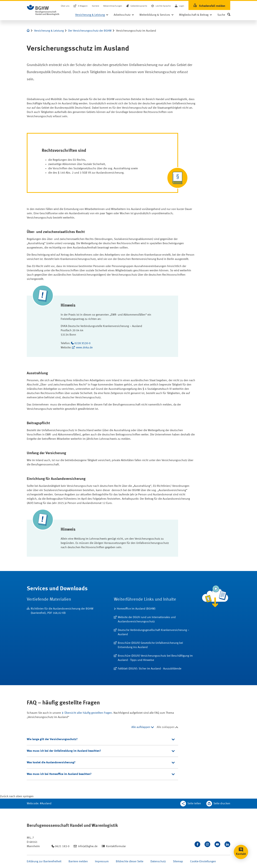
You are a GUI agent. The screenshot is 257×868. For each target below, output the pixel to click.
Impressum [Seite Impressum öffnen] (102, 862)
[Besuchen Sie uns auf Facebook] (197, 844)
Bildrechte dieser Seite (130, 862)
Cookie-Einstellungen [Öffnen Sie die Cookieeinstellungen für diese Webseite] (203, 862)
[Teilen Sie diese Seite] (191, 804)
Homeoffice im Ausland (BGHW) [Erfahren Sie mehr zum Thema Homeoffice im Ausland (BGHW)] (136, 609)
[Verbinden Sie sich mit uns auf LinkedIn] (227, 844)
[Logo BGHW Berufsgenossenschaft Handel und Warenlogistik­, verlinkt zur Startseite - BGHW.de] (43, 10)
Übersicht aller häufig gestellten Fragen (88, 713)
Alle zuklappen (166, 727)
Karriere (95, 6)
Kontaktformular (116, 846)
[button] (224, 15)
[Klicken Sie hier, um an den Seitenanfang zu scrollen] (17, 796)
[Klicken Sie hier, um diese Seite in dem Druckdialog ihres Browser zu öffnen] (218, 804)
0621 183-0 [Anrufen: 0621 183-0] (62, 846)
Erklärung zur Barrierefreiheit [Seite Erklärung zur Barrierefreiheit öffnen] (44, 862)
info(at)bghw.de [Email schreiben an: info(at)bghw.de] (88, 846)
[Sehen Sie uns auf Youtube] (217, 844)
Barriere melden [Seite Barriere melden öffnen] (78, 862)
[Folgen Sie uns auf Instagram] (207, 844)
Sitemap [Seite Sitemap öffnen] (178, 862)
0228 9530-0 (82, 343)
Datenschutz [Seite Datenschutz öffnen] (158, 862)
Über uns (65, 6)
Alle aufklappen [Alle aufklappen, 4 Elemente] (141, 727)
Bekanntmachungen (113, 6)
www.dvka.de (84, 348)
